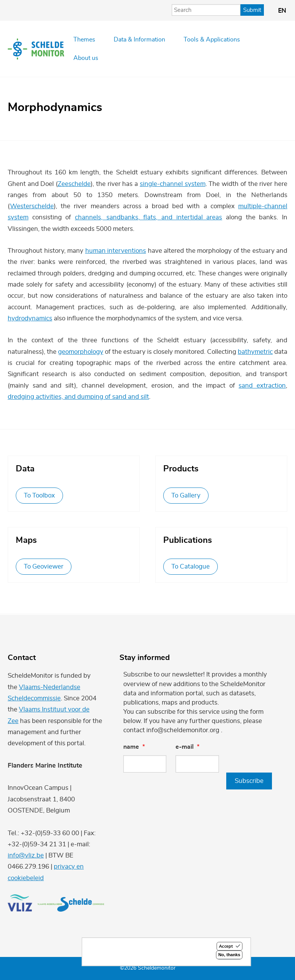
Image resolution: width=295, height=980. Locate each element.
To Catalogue (191, 566)
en (282, 11)
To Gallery (186, 495)
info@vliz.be (26, 855)
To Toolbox (39, 495)
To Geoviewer (44, 566)
